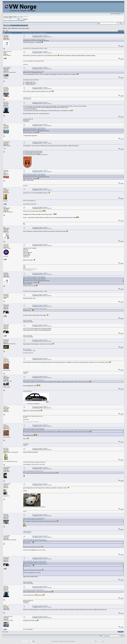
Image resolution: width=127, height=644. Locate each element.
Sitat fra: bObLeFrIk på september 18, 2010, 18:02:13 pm (34, 540)
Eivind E (6, 102)
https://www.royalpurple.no (28, 270)
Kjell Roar (6, 448)
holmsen (6, 87)
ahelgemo (6, 294)
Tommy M (6, 340)
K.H (4, 227)
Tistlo (5, 358)
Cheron (5, 376)
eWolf (5, 189)
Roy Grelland (7, 467)
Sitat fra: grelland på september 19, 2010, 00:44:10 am (34, 518)
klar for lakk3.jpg (27, 507)
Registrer (25, 25)
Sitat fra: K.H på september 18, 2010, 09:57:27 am (33, 471)
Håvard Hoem (7, 484)
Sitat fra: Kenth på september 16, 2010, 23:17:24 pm (34, 71)
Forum (9, 28)
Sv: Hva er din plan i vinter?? (40, 36)
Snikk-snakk (14, 28)
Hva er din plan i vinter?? (24, 28)
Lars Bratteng (7, 67)
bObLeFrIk (6, 305)
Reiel (5, 207)
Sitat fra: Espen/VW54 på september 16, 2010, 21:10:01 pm (35, 309)
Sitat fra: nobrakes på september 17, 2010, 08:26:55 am (34, 128)
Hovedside (8, 25)
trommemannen (8, 51)
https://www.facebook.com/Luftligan (30, 269)
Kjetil (5, 124)
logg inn (18, 17)
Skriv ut (121, 31)
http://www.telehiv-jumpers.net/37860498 (31, 422)
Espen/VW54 (7, 536)
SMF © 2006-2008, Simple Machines (68, 641)
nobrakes (6, 35)
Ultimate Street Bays (27, 99)
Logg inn (20, 25)
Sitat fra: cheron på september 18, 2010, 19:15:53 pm (34, 429)
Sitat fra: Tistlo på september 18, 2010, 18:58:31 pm (34, 380)
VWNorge (5, 28)
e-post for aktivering (17, 18)
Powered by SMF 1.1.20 (56, 641)
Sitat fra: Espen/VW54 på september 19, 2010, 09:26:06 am (35, 561)
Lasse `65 (6, 244)
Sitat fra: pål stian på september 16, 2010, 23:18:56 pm (34, 39)
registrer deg (26, 17)
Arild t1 (5, 406)
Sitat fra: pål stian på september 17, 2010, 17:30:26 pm (34, 277)
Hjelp (13, 25)
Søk (16, 25)
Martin (5, 606)
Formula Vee (7, 142)
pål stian (6, 170)
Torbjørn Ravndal (8, 616)
